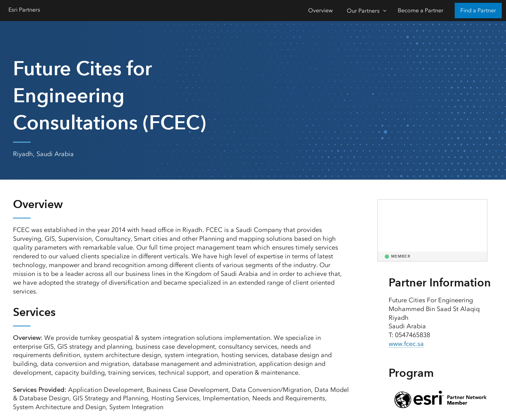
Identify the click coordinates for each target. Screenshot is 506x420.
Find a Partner (478, 10)
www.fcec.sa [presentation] (406, 344)
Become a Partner (421, 10)
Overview (320, 10)
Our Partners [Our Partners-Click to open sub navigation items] (363, 11)
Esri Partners (24, 10)
